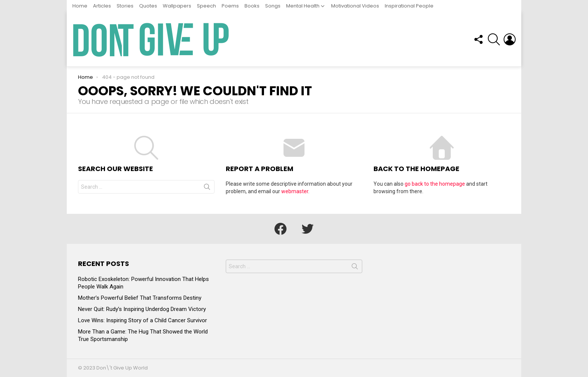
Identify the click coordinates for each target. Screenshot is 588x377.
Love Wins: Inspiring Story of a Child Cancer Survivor (142, 320)
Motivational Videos (355, 6)
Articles (102, 6)
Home (80, 6)
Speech (206, 6)
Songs (273, 6)
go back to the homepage (435, 184)
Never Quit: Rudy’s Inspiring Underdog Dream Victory (142, 309)
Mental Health (303, 6)
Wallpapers (177, 6)
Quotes (148, 6)
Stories (125, 6)
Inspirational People (409, 6)
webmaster (295, 191)
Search (207, 188)
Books (252, 6)
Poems (230, 6)
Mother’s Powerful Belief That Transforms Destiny (140, 298)
